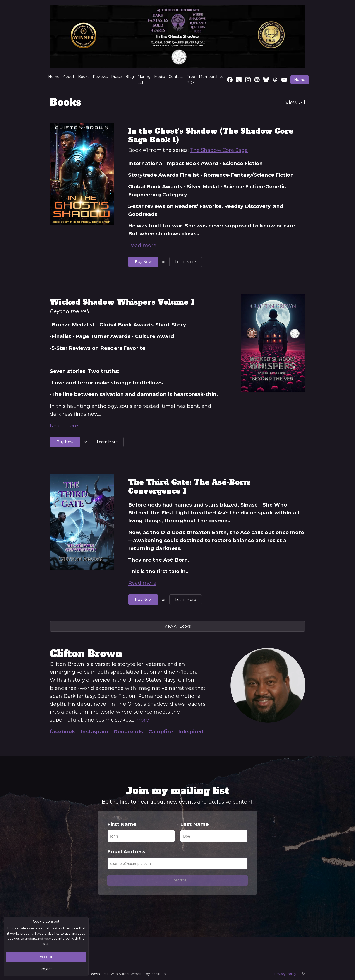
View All (295, 103)
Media (160, 77)
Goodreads (128, 732)
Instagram (94, 732)
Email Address (126, 852)
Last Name (194, 824)
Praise (116, 77)
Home (54, 77)
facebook (62, 732)
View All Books (177, 626)
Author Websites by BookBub (142, 974)
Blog (130, 77)
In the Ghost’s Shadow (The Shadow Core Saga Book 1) (211, 135)
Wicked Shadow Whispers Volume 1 (122, 302)
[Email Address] (177, 864)
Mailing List (144, 80)
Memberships (211, 77)
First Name (122, 824)
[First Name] (141, 836)
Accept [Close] (46, 957)
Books (84, 77)
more (142, 720)
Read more (142, 245)
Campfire (161, 732)
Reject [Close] (46, 969)
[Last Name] (214, 836)
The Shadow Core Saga (219, 150)
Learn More (186, 262)
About (69, 77)
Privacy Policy (285, 974)
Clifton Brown (89, 974)
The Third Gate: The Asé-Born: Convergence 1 (189, 487)
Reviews (100, 77)
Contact (176, 77)
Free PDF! (191, 80)
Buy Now (143, 262)
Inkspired (191, 732)
